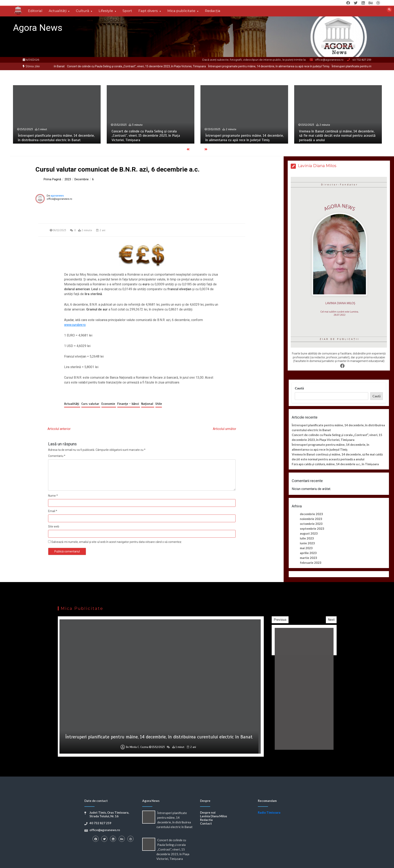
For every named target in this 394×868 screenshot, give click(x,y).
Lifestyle (106, 11)
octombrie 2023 (311, 524)
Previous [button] (330, 620)
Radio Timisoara (269, 812)
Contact (206, 823)
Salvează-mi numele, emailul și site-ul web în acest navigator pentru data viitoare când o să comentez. (117, 542)
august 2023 (309, 533)
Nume (53, 496)
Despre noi (208, 812)
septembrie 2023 (312, 529)
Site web (54, 526)
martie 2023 (308, 558)
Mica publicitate (181, 11)
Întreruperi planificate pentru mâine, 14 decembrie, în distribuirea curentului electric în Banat (56, 138)
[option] (165, 66)
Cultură (82, 11)
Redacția (213, 11)
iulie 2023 (307, 538)
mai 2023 (306, 548)
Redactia (206, 820)
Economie (109, 404)
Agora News (38, 28)
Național (148, 404)
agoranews (57, 196)
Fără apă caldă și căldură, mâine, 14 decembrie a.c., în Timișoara (335, 464)
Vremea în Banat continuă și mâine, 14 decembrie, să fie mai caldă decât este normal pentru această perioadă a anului (337, 136)
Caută (299, 388)
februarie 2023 (311, 563)
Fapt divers (148, 11)
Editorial (35, 11)
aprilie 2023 (308, 553)
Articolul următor (224, 429)
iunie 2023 (307, 543)
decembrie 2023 (311, 514)
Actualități (58, 11)
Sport (127, 11)
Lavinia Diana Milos (214, 816)
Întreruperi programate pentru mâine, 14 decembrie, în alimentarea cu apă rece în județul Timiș (297, 66)
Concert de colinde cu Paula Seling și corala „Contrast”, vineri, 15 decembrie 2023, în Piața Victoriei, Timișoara (165, 66)
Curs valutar (91, 404)
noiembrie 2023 (311, 519)
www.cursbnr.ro (75, 325)
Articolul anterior (59, 429)
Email (53, 511)
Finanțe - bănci (129, 404)
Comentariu (57, 456)
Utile (159, 404)
